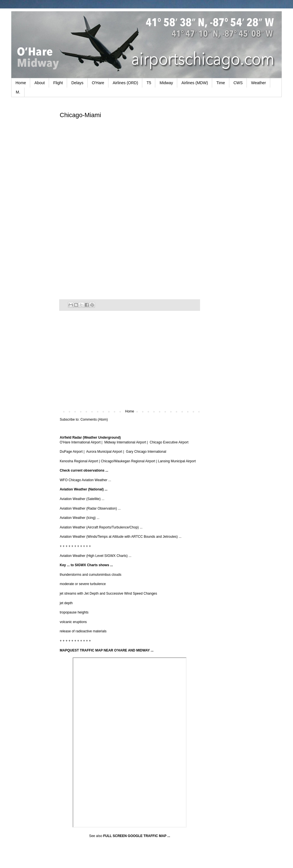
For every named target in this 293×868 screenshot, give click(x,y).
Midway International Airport (125, 442)
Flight (58, 83)
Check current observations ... (84, 470)
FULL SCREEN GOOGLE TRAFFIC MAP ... (137, 836)
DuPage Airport (71, 452)
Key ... (65, 565)
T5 (149, 83)
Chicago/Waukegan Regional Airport (128, 461)
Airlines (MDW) (195, 83)
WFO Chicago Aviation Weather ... (85, 480)
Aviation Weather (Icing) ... (80, 518)
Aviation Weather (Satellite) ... (82, 499)
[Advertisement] (130, 363)
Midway (166, 83)
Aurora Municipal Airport (104, 452)
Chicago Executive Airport (169, 442)
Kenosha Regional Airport (79, 461)
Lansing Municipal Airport (177, 461)
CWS (238, 83)
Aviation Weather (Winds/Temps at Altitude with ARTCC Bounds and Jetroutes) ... (121, 537)
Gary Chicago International (146, 452)
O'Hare (98, 83)
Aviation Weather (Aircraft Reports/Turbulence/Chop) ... (101, 527)
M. (18, 92)
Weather (258, 83)
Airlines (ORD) (125, 83)
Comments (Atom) (94, 420)
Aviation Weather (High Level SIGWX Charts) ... (96, 556)
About (40, 83)
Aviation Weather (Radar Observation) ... (90, 508)
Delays (77, 83)
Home (21, 83)
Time (221, 83)
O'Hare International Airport (80, 442)
